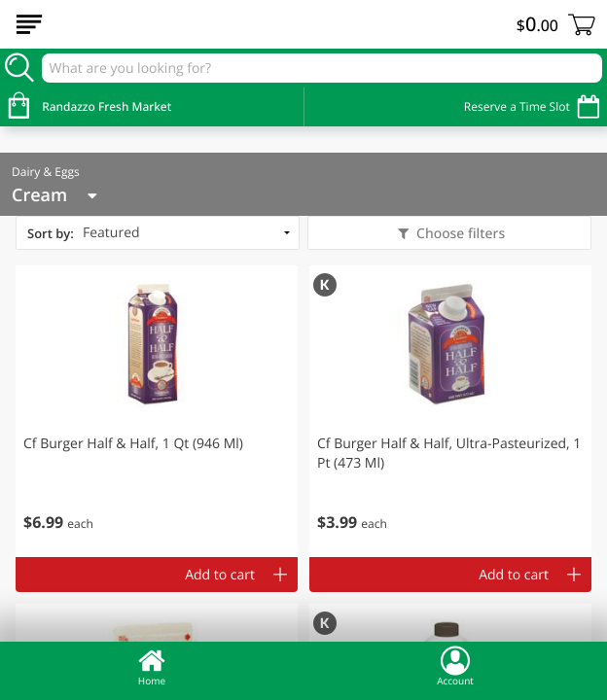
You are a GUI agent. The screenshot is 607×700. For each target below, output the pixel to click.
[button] (157, 411)
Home (152, 666)
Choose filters (459, 234)
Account (455, 666)
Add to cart (220, 575)
